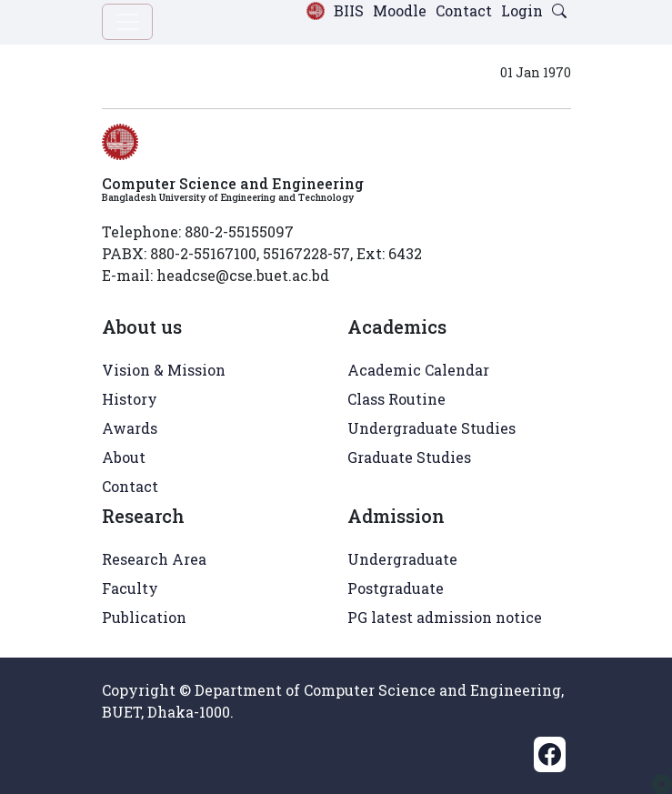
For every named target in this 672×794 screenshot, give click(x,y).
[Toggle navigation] (127, 22)
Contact (464, 10)
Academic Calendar (418, 370)
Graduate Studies (409, 457)
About (124, 457)
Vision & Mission (164, 370)
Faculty (130, 588)
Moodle (400, 10)
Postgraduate (396, 588)
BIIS (349, 10)
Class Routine (396, 399)
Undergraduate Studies (431, 428)
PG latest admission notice (445, 617)
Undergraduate (402, 559)
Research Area (154, 559)
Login (522, 10)
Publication (144, 617)
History (130, 399)
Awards (130, 428)
